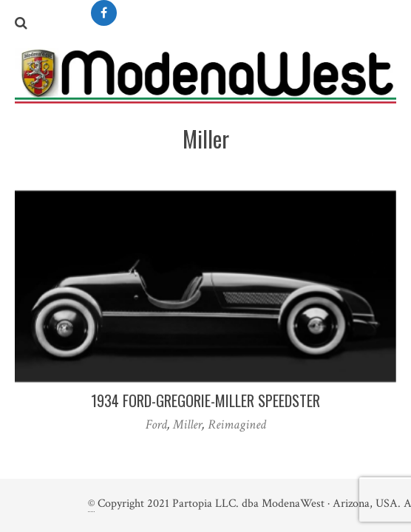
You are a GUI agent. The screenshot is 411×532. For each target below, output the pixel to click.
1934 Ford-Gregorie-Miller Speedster (205, 400)
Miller (187, 424)
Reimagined (237, 424)
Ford (156, 424)
